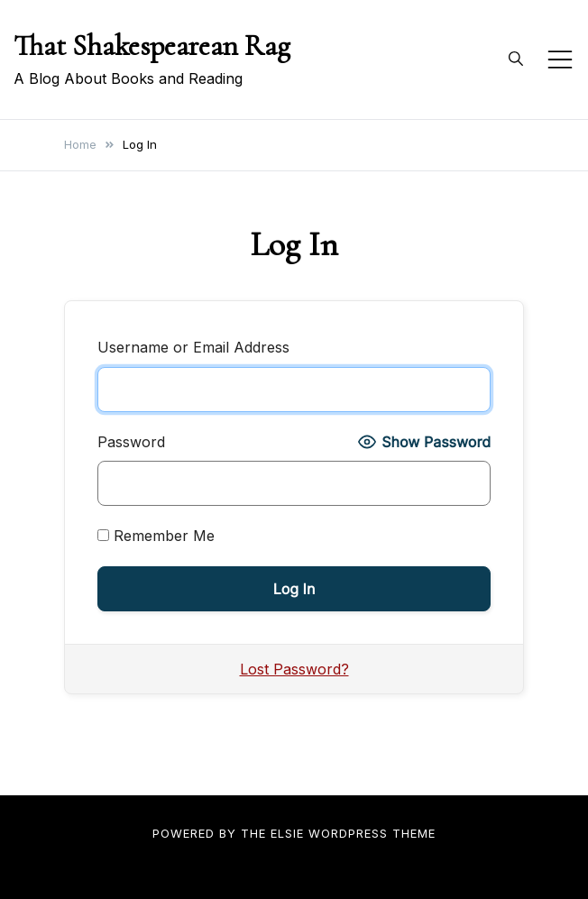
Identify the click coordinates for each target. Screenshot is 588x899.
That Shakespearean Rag (152, 46)
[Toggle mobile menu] (560, 60)
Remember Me (156, 536)
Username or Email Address (193, 347)
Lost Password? (294, 669)
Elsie (287, 833)
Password (131, 442)
